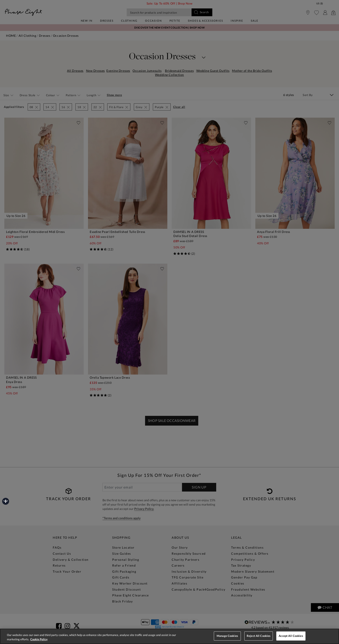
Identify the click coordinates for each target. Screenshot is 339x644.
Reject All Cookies (259, 636)
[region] (169, 636)
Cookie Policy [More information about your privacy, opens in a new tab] (39, 639)
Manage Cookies (227, 636)
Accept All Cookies (291, 636)
